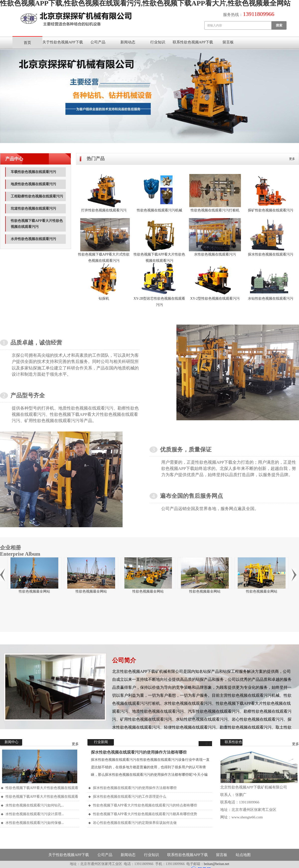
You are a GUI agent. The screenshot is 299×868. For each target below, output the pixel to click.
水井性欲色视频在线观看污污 (33, 239)
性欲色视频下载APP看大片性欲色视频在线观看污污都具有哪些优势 (145, 814)
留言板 (228, 42)
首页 (27, 43)
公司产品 (98, 42)
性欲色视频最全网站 (34, 591)
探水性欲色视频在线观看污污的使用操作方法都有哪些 (139, 752)
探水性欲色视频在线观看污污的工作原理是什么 (130, 797)
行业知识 (158, 42)
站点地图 (243, 855)
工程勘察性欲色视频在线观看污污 (37, 196)
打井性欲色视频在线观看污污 (104, 210)
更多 (292, 159)
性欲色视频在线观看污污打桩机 (215, 210)
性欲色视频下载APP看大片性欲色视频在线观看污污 (37, 224)
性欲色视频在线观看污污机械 (159, 210)
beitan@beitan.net (217, 864)
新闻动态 (128, 42)
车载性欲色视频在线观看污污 (33, 172)
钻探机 (104, 299)
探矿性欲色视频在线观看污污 (271, 210)
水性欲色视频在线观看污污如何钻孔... (35, 805)
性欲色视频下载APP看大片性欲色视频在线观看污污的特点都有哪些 (145, 805)
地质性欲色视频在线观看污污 (33, 184)
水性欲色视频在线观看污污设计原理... (35, 814)
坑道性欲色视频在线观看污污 (33, 209)
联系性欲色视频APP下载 (193, 42)
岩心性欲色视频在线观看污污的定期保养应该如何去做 (135, 823)
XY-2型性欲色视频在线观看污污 (215, 299)
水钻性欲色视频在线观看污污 (271, 299)
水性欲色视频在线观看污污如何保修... (35, 823)
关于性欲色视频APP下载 (63, 42)
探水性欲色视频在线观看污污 (271, 254)
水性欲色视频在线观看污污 (215, 254)
